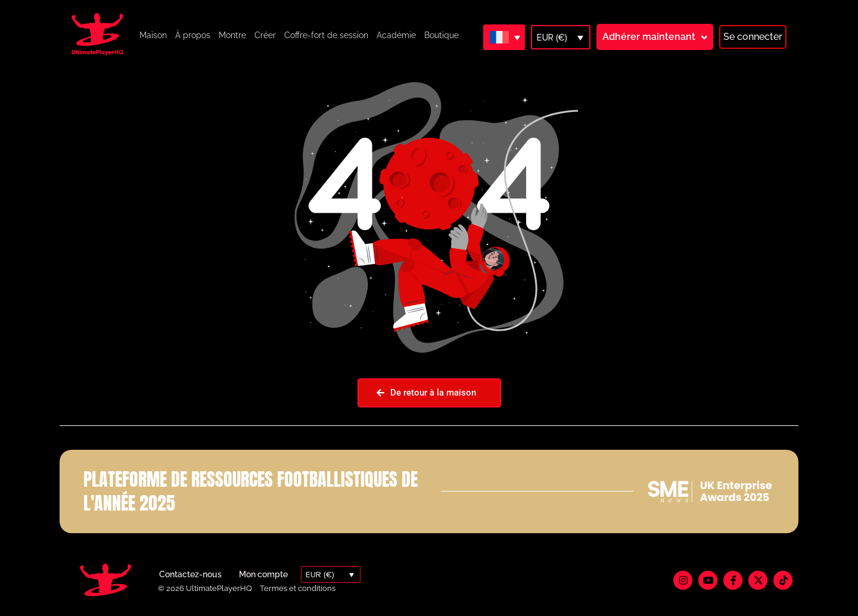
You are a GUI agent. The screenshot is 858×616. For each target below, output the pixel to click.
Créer (265, 35)
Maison (153, 35)
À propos (193, 35)
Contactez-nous (190, 574)
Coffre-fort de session (326, 35)
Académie (396, 35)
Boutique (442, 35)
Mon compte (263, 574)
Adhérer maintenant (649, 37)
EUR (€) (552, 38)
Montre (232, 35)
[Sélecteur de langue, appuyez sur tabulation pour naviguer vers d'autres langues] (504, 37)
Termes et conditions (298, 588)
